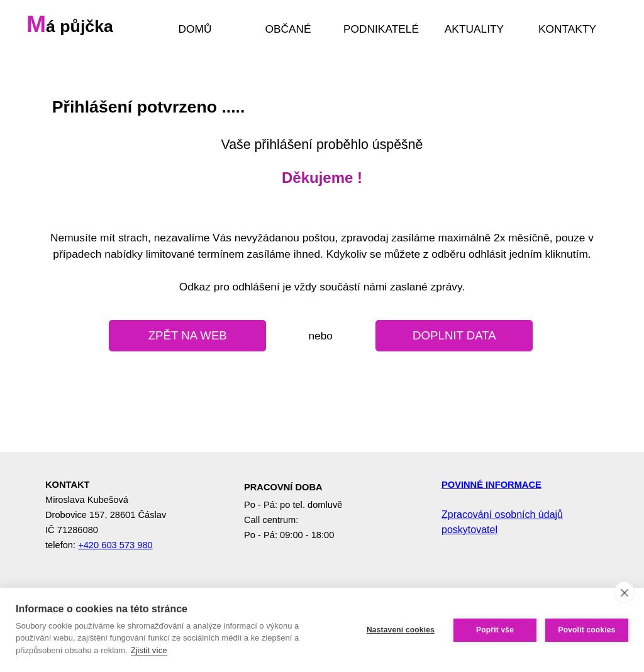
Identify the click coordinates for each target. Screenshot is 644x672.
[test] (187, 336)
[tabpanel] (322, 149)
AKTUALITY (474, 29)
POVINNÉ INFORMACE (491, 485)
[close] (624, 592)
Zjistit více (149, 650)
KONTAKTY (567, 29)
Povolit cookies (586, 630)
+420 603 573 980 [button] (115, 545)
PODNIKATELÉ (381, 29)
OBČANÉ (288, 29)
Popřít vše (495, 630)
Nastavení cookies (401, 630)
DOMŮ (195, 29)
